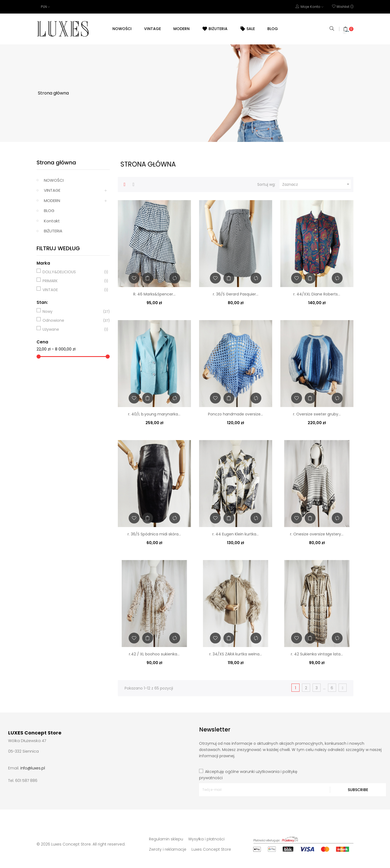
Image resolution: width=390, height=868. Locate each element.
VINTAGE (52, 190)
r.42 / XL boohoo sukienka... (154, 654)
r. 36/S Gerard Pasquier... (236, 294)
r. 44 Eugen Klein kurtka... (235, 534)
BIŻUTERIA (53, 231)
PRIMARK (72, 281)
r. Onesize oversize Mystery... (317, 534)
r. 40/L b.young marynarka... (154, 414)
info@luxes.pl (33, 768)
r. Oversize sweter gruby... (317, 414)
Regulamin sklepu (166, 839)
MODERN (52, 201)
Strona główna (56, 162)
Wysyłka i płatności (206, 839)
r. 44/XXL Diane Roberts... (317, 294)
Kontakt (52, 221)
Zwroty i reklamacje (168, 849)
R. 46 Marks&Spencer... (154, 294)
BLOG (49, 211)
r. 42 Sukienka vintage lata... (317, 654)
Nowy (72, 311)
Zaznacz (316, 184)
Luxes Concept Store (211, 849)
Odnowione (72, 320)
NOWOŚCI (54, 180)
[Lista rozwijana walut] (45, 7)
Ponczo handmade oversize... (235, 414)
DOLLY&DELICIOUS (72, 272)
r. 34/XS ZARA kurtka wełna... (236, 654)
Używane (72, 329)
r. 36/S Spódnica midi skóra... (154, 534)
